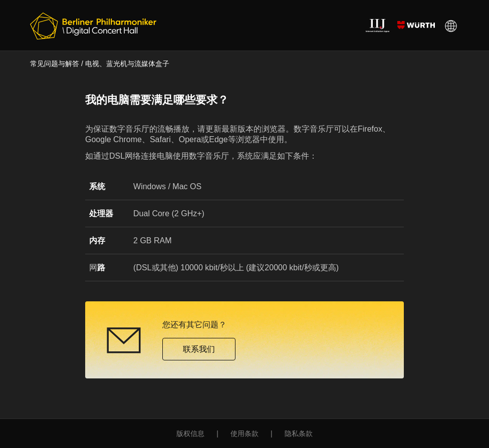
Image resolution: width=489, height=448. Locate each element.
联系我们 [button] (199, 349)
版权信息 (190, 433)
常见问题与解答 (55, 64)
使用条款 (244, 433)
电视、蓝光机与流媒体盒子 (127, 64)
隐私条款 (299, 433)
